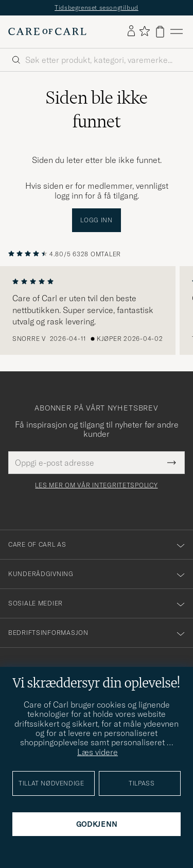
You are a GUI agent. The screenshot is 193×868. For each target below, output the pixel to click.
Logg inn (97, 220)
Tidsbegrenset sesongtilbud (97, 7)
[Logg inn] (131, 31)
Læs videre (98, 752)
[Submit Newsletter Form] (172, 463)
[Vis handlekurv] (160, 32)
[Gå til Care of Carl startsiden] (47, 31)
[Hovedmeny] (177, 32)
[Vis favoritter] (144, 32)
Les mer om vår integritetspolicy (96, 485)
